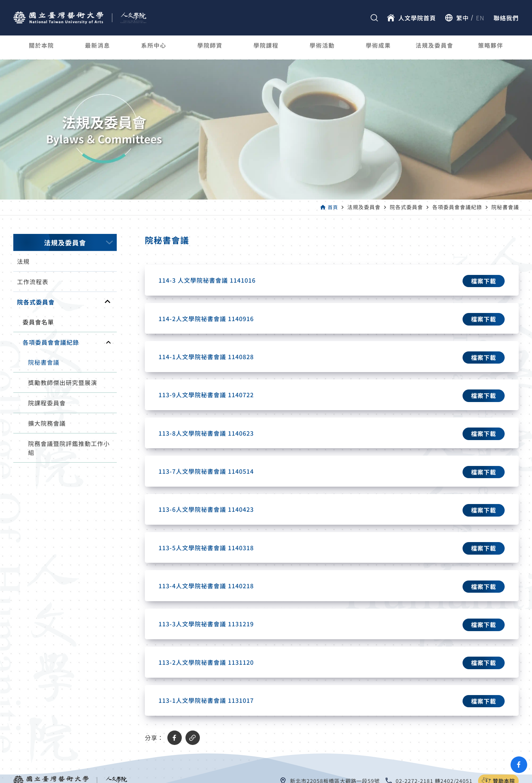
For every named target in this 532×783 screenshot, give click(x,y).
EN (480, 18)
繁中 (463, 18)
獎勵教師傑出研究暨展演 (63, 382)
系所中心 (154, 47)
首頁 (332, 207)
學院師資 (210, 47)
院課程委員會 (47, 403)
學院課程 (266, 47)
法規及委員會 (434, 47)
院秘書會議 (44, 362)
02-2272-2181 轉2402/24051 (434, 754)
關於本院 (41, 47)
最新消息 (98, 47)
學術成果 (378, 47)
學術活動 (322, 47)
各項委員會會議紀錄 (51, 342)
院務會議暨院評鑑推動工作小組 (69, 448)
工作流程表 (33, 282)
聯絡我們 (506, 18)
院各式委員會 (36, 302)
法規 (23, 261)
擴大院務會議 (47, 423)
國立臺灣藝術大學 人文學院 (276, 777)
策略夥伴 (491, 47)
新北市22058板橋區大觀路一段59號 (335, 754)
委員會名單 (38, 322)
